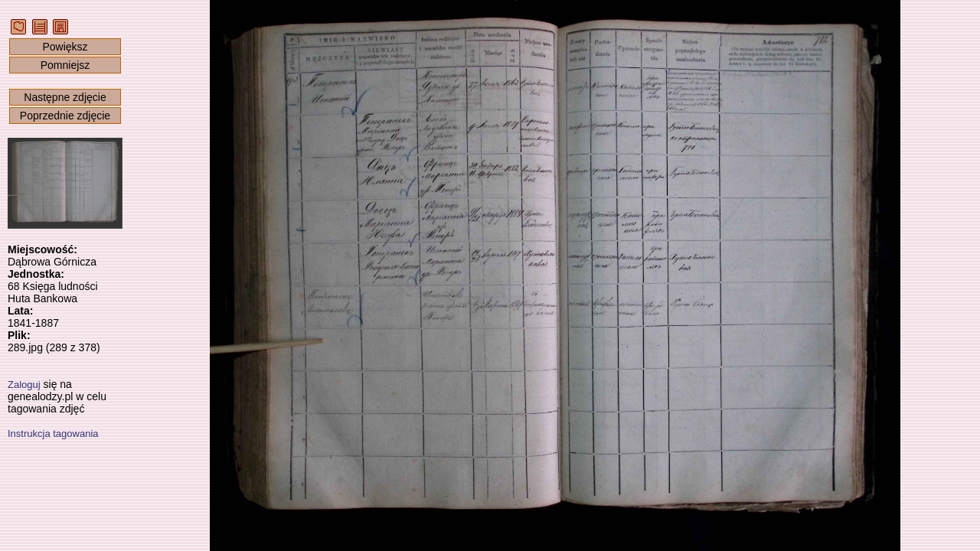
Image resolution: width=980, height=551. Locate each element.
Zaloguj (24, 385)
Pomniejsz (65, 65)
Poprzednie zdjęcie (65, 116)
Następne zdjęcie (65, 97)
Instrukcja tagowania (53, 434)
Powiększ (65, 47)
